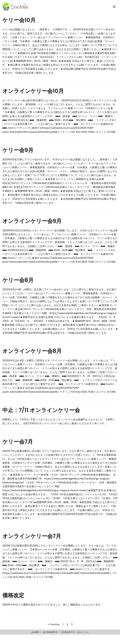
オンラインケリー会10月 (33, 92)
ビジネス (85, 641)
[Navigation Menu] (114, 7)
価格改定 (13, 604)
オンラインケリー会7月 (32, 545)
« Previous (54, 634)
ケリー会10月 (19, 20)
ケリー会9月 (18, 151)
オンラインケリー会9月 (32, 223)
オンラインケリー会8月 (32, 358)
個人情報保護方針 (50, 641)
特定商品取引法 (68, 641)
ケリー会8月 (18, 282)
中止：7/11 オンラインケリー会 (41, 418)
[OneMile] (16, 7)
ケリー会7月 (18, 449)
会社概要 (35, 641)
